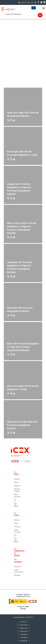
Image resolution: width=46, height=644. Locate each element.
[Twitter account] (35, 2)
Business (18, 562)
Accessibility (24, 641)
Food (16, 516)
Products (17, 527)
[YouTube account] (41, 2)
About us (24, 622)
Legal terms (24, 631)
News (16, 483)
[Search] (39, 15)
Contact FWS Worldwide (13, 14)
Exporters (18, 567)
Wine (16, 475)
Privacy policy (24, 625)
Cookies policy (24, 628)
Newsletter (24, 635)
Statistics (17, 576)
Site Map (24, 638)
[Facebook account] (38, 2)
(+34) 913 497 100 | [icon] (26, 2)
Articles (17, 479)
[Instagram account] (44, 2)
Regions (17, 486)
